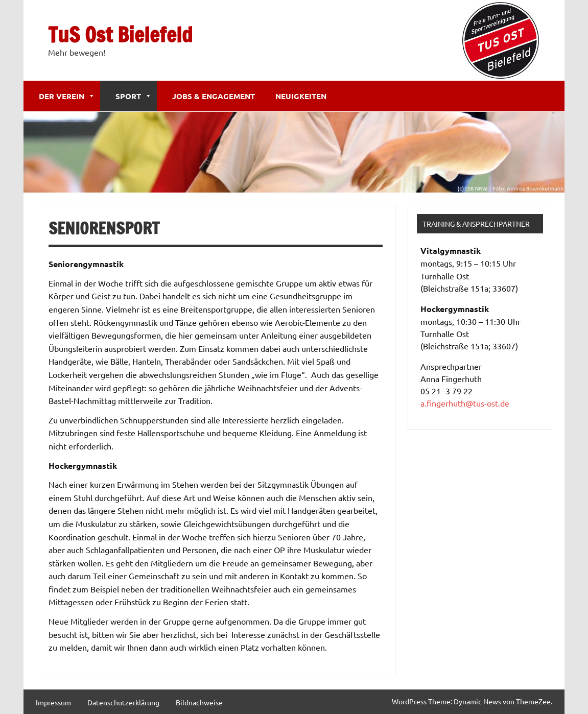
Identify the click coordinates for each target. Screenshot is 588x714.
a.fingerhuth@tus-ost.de (465, 403)
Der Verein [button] (67, 96)
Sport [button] (134, 96)
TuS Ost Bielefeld (120, 34)
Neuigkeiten (301, 96)
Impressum (53, 702)
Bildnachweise (199, 702)
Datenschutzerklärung (123, 702)
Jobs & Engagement (214, 96)
